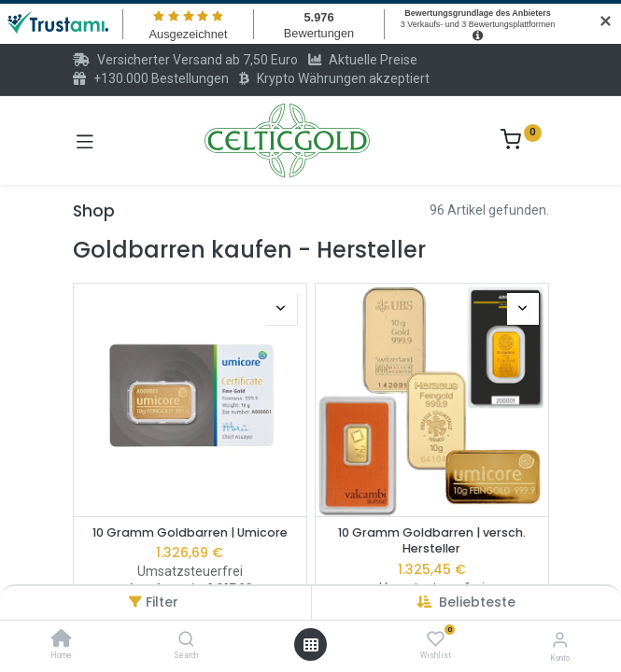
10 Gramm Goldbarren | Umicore (190, 532)
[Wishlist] (436, 639)
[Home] (62, 640)
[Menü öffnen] (311, 645)
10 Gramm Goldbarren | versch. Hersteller (432, 541)
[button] (477, 602)
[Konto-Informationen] (560, 640)
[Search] (186, 640)
